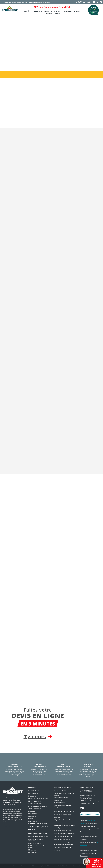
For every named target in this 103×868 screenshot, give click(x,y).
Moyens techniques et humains (38, 798)
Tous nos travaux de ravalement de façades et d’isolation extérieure (38, 828)
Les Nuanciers (33, 852)
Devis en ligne (33, 821)
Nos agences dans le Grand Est (38, 824)
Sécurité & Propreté (35, 803)
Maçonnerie (32, 850)
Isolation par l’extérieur (61, 791)
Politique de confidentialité (55, 866)
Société (26, 12)
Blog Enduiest (33, 814)
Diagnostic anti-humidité (62, 820)
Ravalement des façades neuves (38, 837)
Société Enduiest (34, 791)
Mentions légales (38, 866)
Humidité (57, 12)
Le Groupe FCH (33, 793)
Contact (57, 14)
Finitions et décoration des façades (37, 847)
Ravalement (36, 12)
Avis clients (32, 811)
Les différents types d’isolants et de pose (64, 794)
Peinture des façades (35, 843)
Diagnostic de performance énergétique (63, 806)
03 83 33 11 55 (84, 2)
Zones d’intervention (35, 809)
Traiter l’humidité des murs (62, 815)
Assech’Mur (58, 817)
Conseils (77, 12)
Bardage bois (58, 800)
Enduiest (8, 826)
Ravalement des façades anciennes (36, 840)
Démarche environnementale (37, 806)
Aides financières (59, 803)
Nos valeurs (32, 796)
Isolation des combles (61, 798)
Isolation (47, 12)
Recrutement (48, 14)
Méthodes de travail (35, 801)
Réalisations (68, 12)
